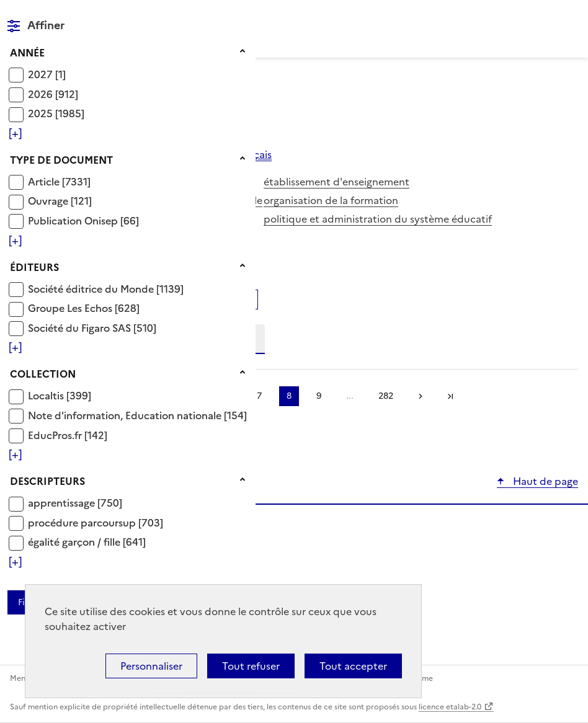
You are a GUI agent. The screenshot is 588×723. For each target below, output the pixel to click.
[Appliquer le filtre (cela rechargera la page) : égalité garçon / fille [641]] (87, 542)
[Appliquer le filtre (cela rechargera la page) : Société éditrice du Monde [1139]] (106, 289)
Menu (571, 15)
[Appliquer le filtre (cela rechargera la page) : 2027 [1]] (47, 74)
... (350, 396)
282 (386, 396)
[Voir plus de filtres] (15, 133)
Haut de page (544, 481)
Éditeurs (34, 267)
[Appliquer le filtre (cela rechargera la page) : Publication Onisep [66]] (83, 220)
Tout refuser (251, 666)
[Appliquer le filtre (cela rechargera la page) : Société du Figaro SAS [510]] (92, 328)
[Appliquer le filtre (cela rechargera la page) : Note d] (137, 415)
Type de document (61, 160)
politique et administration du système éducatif (378, 219)
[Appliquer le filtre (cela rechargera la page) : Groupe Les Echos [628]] (84, 308)
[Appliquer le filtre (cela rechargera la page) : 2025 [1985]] (56, 113)
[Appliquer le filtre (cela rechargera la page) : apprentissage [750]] (75, 503)
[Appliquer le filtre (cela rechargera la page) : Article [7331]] (59, 181)
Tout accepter (353, 666)
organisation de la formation (331, 200)
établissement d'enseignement (336, 182)
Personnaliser (151, 666)
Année (27, 53)
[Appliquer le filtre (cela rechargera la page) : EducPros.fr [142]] (68, 435)
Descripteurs (47, 481)
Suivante (421, 396)
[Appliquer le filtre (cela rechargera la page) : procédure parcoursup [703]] (96, 522)
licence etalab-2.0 (450, 707)
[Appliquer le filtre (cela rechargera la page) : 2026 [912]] (53, 94)
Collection (43, 374)
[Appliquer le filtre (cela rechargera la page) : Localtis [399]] (60, 395)
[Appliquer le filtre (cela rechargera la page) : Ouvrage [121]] (60, 201)
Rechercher (546, 15)
